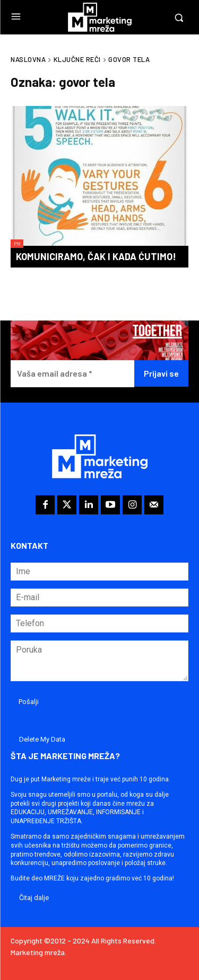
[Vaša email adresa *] (72, 374)
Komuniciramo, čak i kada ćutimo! (96, 256)
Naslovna (28, 59)
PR (17, 244)
